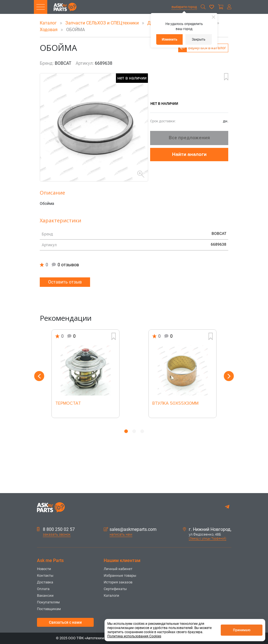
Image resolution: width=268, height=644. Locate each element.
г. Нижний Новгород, (207, 529)
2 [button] (134, 431)
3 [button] (142, 431)
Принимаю (242, 630)
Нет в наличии (164, 104)
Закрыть (199, 39)
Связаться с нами (65, 622)
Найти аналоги (189, 154)
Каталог (49, 23)
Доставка (45, 582)
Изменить (170, 39)
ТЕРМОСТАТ (68, 404)
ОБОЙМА (72, 30)
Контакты (45, 575)
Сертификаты (115, 589)
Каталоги (111, 595)
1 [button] (126, 431)
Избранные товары (120, 575)
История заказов (118, 582)
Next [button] (229, 376)
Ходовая (49, 30)
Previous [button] (39, 376)
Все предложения (189, 138)
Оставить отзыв (65, 282)
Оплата (43, 589)
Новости (44, 569)
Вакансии (45, 595)
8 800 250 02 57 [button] (56, 529)
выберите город (184, 7)
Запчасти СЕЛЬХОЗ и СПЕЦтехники (103, 23)
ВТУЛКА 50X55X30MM (175, 404)
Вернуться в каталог (207, 48)
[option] (85, 374)
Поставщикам (49, 609)
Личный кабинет (118, 569)
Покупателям (48, 602)
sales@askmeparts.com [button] (130, 529)
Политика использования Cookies (134, 636)
